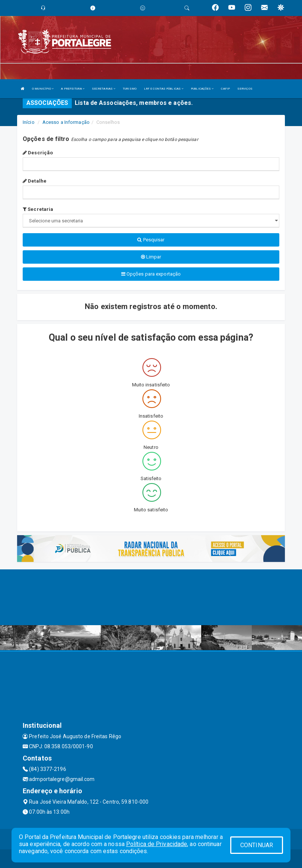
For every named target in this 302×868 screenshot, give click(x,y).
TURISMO (130, 89)
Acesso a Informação (66, 122)
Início (29, 122)
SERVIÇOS (245, 89)
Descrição (38, 153)
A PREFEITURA (73, 89)
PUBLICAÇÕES (202, 89)
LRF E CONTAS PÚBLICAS (164, 89)
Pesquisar (151, 240)
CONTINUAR (257, 845)
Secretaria (38, 209)
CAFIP (225, 89)
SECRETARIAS (104, 89)
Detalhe (35, 181)
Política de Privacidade (157, 844)
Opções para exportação (151, 274)
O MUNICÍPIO (43, 89)
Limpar (151, 257)
